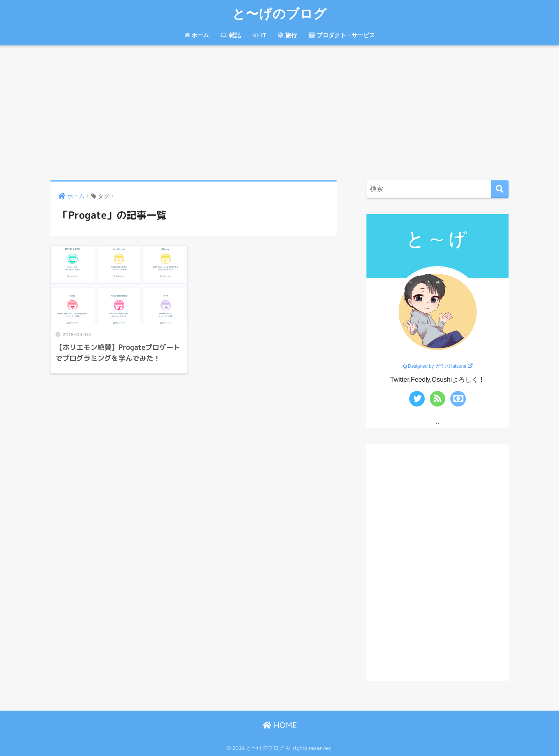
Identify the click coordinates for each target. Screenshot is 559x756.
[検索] (500, 189)
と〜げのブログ (279, 13)
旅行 (287, 35)
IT (259, 35)
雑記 (231, 35)
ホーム (196, 35)
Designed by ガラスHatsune (437, 366)
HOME (280, 725)
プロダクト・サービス (342, 35)
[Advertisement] (279, 113)
